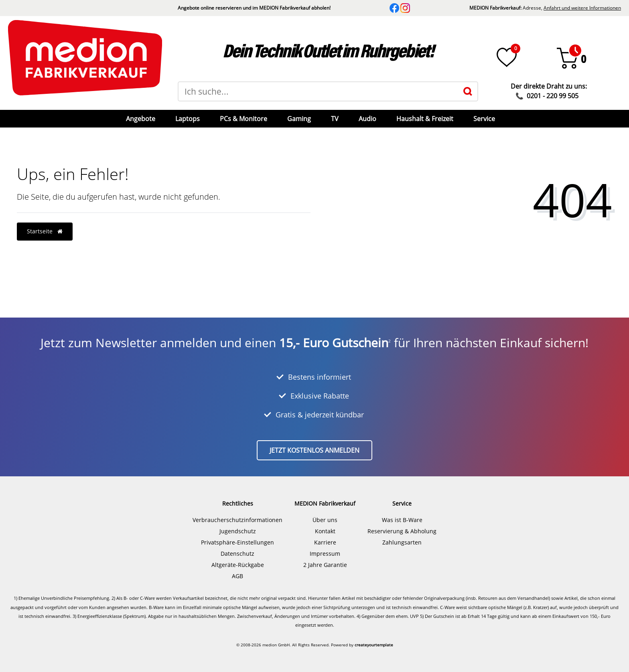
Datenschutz (237, 554)
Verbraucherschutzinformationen (237, 520)
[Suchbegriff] (319, 91)
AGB (237, 576)
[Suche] (468, 91)
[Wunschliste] (507, 57)
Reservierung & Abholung (402, 531)
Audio (367, 119)
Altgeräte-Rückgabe (238, 565)
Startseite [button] (45, 231)
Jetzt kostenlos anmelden (314, 450)
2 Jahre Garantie (325, 565)
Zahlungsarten (402, 542)
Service (484, 119)
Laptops (188, 119)
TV (335, 119)
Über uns (325, 520)
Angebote (141, 119)
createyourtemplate (374, 645)
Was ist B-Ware (402, 520)
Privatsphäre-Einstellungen (237, 542)
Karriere (325, 542)
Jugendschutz (238, 531)
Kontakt (325, 531)
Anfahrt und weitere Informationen (582, 8)
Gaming (299, 119)
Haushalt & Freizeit (425, 119)
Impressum (325, 554)
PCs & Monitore (243, 119)
